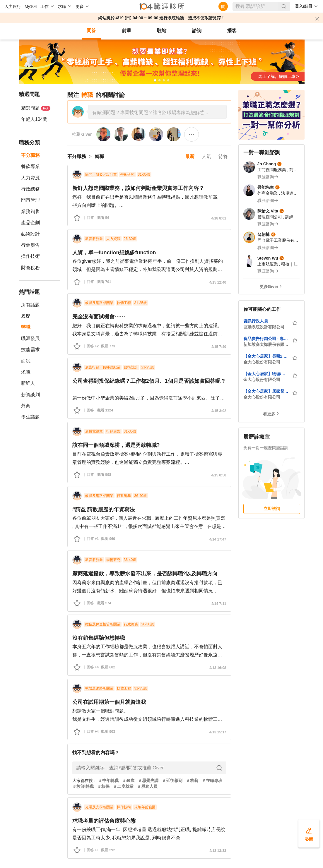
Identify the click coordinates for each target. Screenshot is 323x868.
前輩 (127, 31)
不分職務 (30, 155)
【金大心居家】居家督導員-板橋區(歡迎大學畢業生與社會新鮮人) (266, 391)
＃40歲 (128, 781)
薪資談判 (30, 395)
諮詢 (197, 31)
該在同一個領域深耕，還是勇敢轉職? (116, 445)
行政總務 (30, 189)
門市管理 (30, 200)
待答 (223, 156)
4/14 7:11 (219, 604)
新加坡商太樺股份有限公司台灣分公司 (266, 344)
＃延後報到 (172, 781)
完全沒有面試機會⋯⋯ (99, 317)
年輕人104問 (34, 119)
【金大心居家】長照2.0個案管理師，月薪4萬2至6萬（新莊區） (266, 356)
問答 (91, 31)
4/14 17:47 (218, 539)
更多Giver (269, 287)
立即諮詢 (272, 509)
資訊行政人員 (256, 321)
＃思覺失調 (148, 781)
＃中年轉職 (108, 781)
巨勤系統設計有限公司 (264, 327)
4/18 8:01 (219, 218)
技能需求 (30, 350)
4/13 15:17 (218, 732)
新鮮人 (28, 383)
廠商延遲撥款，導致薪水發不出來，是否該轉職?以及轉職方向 (145, 574)
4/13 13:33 (218, 851)
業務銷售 (30, 211)
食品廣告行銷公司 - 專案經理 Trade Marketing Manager (266, 339)
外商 (26, 406)
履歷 (26, 316)
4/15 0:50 (219, 475)
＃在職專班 (212, 781)
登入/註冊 (304, 6)
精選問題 (36, 108)
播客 (232, 31)
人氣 (206, 156)
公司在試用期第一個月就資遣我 (109, 702)
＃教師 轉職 (83, 786)
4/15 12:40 (218, 282)
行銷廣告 (30, 245)
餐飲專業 (30, 166)
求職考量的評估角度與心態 (104, 821)
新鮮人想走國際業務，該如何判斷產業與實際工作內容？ (138, 188)
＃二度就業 (123, 786)
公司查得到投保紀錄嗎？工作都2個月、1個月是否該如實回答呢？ (149, 381)
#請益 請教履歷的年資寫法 (104, 510)
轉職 (26, 327)
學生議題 (30, 417)
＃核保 (103, 786)
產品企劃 (30, 223)
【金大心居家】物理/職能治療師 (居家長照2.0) (266, 374)
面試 (26, 361)
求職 (26, 372)
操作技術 (30, 256)
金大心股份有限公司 (262, 362)
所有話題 (30, 305)
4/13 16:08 (218, 668)
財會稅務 (30, 268)
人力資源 (30, 178)
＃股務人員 (147, 786)
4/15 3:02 (219, 411)
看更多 (269, 414)
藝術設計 (30, 234)
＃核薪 (192, 781)
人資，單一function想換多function (114, 253)
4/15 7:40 (219, 347)
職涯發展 (30, 338)
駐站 (162, 31)
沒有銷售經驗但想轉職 (99, 638)
